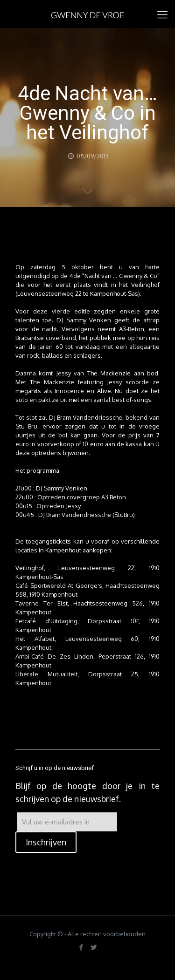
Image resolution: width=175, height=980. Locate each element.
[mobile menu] (162, 14)
